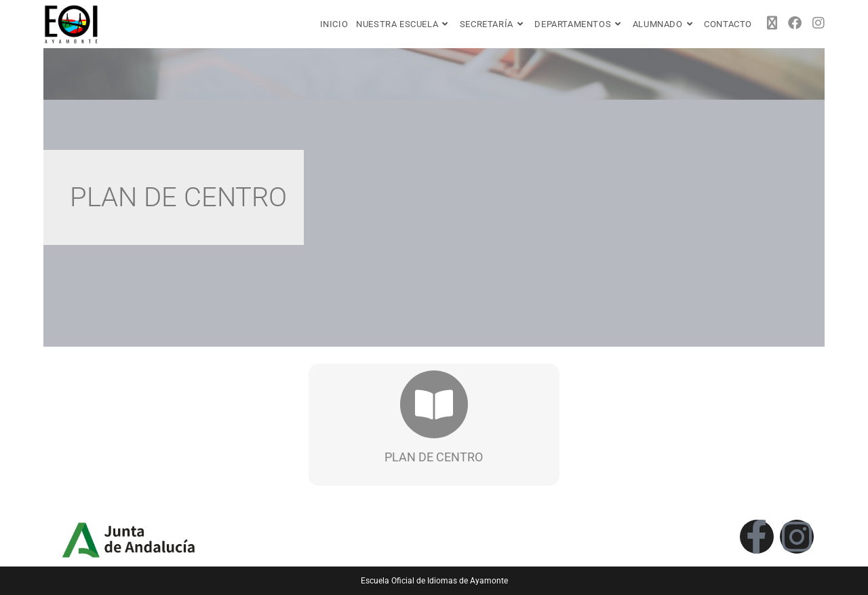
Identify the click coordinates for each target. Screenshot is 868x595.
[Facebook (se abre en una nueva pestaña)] (795, 23)
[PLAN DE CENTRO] (434, 404)
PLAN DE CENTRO (434, 457)
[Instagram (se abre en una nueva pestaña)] (818, 23)
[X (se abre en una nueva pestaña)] (772, 23)
